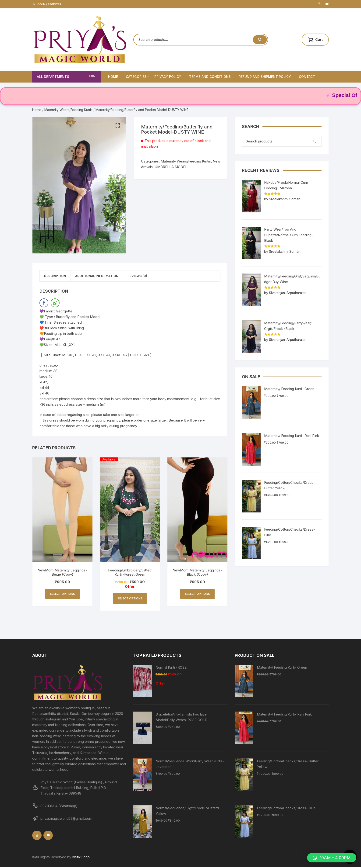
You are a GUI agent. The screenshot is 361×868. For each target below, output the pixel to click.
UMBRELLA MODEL (171, 167)
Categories (138, 77)
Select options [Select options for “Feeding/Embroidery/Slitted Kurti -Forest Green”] (130, 600)
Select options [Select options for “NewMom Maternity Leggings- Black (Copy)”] (197, 595)
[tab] (58, 277)
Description (58, 277)
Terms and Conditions (210, 77)
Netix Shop (81, 858)
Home (113, 77)
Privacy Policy (168, 77)
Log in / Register (47, 4)
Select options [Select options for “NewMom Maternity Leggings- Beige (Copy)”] (62, 595)
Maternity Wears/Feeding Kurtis (68, 110)
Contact (307, 77)
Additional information (104, 277)
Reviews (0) (150, 277)
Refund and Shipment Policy (265, 77)
